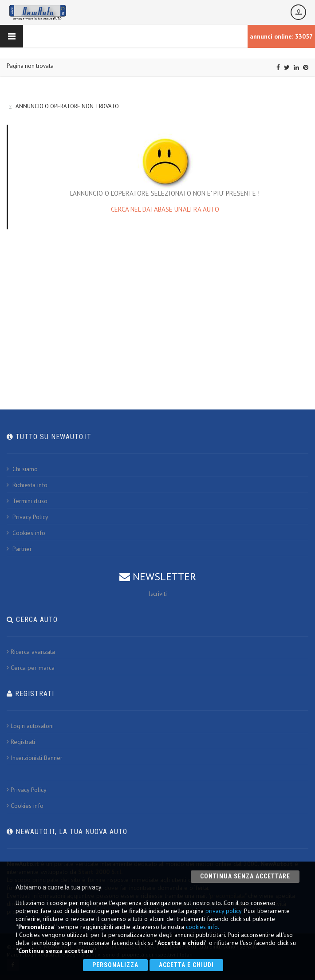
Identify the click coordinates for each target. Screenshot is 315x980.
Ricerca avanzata (31, 652)
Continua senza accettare (245, 876)
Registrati (21, 742)
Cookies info (26, 533)
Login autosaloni (30, 726)
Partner (19, 549)
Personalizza (115, 965)
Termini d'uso (27, 501)
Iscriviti (158, 594)
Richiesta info (27, 485)
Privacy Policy (28, 517)
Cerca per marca (31, 668)
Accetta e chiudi (187, 965)
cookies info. (203, 927)
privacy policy (223, 911)
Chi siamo (22, 469)
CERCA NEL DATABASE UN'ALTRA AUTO (165, 209)
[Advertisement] (157, 309)
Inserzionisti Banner (35, 758)
